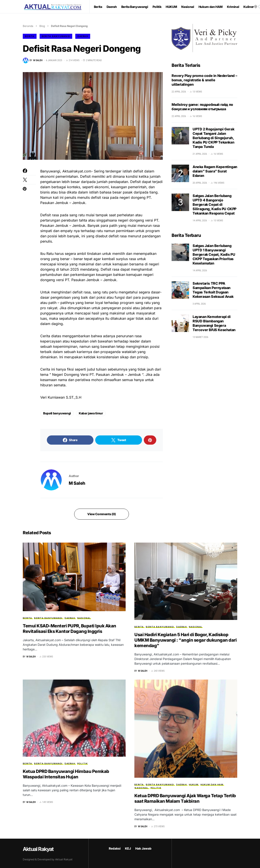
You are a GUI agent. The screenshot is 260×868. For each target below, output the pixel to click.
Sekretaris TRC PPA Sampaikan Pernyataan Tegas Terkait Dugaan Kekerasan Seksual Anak (213, 290)
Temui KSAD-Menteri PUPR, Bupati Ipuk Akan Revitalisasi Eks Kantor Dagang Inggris (69, 629)
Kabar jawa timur (91, 413)
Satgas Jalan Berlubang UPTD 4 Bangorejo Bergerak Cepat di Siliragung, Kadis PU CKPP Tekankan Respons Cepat (214, 204)
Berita (30, 36)
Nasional (84, 618)
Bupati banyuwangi (57, 413)
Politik (83, 763)
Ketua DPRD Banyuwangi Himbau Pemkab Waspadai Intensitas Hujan (66, 774)
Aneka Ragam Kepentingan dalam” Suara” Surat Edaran (215, 171)
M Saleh (77, 483)
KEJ (128, 848)
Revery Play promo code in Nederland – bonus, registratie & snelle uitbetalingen (204, 80)
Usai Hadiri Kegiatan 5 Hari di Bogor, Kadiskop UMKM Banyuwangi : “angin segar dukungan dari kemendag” (185, 640)
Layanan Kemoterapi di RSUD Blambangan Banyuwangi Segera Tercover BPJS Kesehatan (214, 323)
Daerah (83, 36)
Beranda (28, 26)
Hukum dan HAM (212, 785)
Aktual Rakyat (38, 849)
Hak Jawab (143, 848)
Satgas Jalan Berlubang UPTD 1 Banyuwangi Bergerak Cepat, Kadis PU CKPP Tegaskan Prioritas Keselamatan (214, 254)
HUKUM (194, 785)
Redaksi (115, 848)
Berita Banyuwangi (56, 36)
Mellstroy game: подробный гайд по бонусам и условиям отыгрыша (202, 107)
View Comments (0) (102, 514)
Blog (42, 26)
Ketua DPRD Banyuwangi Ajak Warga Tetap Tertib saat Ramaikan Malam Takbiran (185, 798)
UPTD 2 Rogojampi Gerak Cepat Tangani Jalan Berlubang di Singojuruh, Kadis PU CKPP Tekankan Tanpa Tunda (213, 138)
